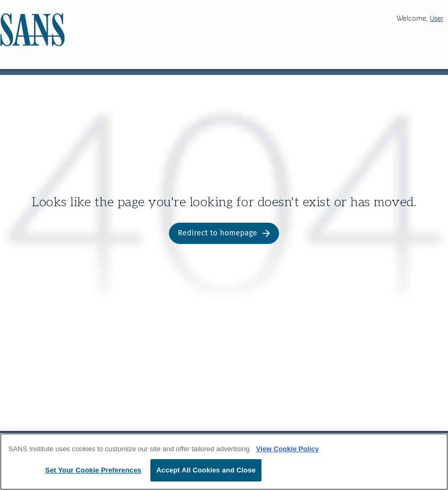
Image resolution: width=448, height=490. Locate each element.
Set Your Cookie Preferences (93, 470)
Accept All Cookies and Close (206, 470)
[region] (224, 462)
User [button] (437, 19)
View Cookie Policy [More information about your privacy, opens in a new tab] (288, 449)
